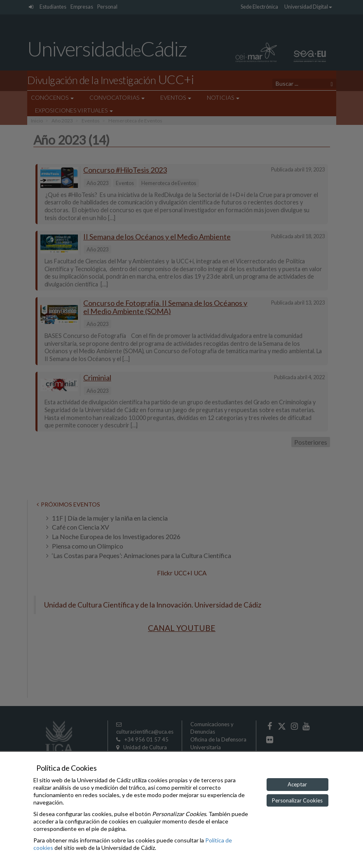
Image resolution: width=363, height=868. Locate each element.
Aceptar (297, 784)
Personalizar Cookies (297, 800)
